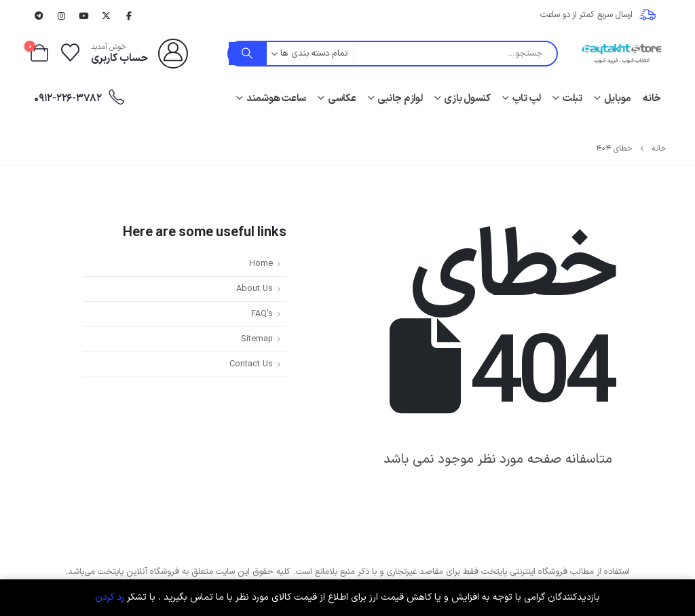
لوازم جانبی (400, 99)
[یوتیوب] (84, 16)
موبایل (618, 99)
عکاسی (342, 99)
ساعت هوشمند (276, 99)
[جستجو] (248, 54)
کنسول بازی (467, 99)
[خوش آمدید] (139, 54)
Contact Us (251, 364)
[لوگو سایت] (622, 54)
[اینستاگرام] (61, 16)
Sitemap (257, 339)
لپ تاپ (527, 99)
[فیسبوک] (129, 16)
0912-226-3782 (80, 98)
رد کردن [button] (110, 597)
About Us (255, 289)
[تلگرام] (39, 16)
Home (261, 264)
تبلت (572, 99)
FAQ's (262, 314)
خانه (652, 99)
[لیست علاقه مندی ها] (70, 54)
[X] (107, 16)
